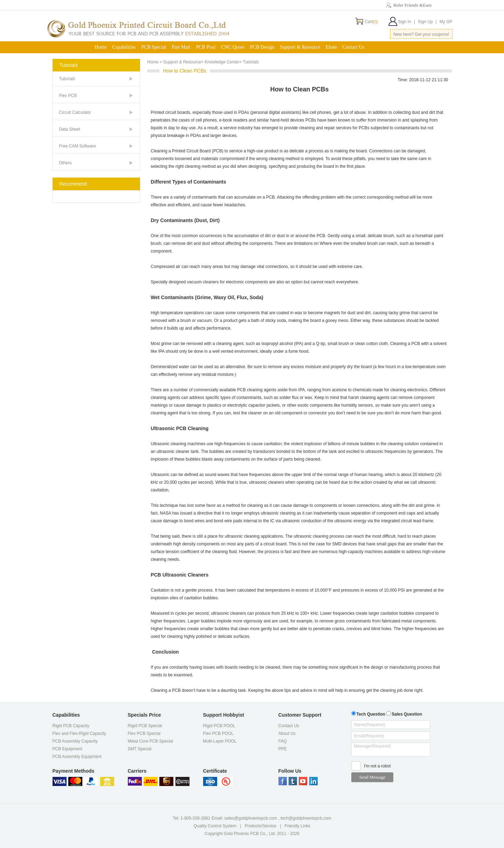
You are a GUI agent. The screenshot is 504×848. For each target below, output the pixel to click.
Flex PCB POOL (218, 733)
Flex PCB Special (144, 733)
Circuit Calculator (75, 112)
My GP (446, 22)
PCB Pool (206, 47)
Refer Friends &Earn (412, 5)
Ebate (331, 47)
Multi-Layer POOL (220, 741)
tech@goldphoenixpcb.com (306, 818)
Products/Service (260, 826)
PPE (283, 749)
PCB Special (154, 47)
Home (101, 47)
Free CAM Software (78, 146)
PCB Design (262, 47)
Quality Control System (215, 826)
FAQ (283, 741)
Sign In (407, 22)
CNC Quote (233, 47)
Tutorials (67, 79)
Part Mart (181, 47)
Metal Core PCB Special (150, 741)
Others (65, 163)
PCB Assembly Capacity (75, 741)
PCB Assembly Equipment (77, 757)
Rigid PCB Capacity (71, 726)
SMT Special (140, 749)
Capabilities (124, 47)
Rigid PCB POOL (219, 726)
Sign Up (427, 22)
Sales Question (404, 713)
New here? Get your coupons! (421, 34)
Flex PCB (68, 96)
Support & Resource (300, 47)
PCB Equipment (67, 749)
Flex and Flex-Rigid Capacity (79, 733)
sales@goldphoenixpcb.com (251, 818)
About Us (287, 733)
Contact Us (354, 47)
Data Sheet (70, 129)
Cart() (371, 22)
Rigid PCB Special (145, 726)
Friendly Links (297, 826)
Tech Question (368, 713)
